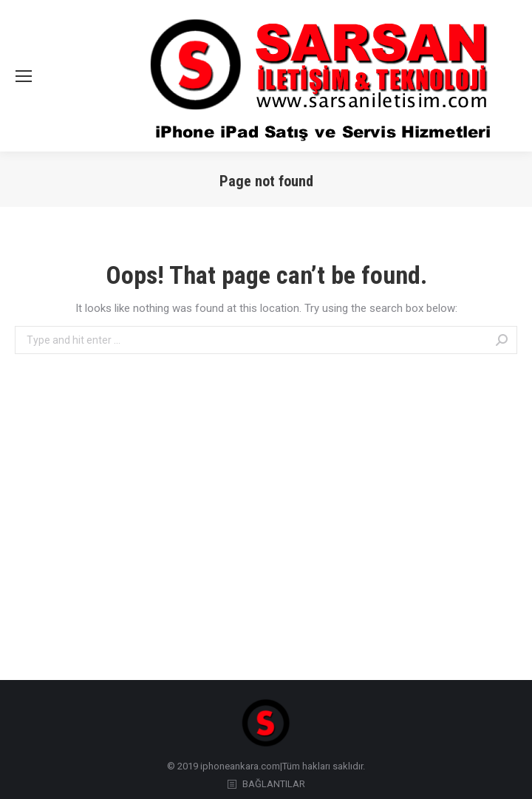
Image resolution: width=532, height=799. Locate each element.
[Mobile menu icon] (24, 76)
